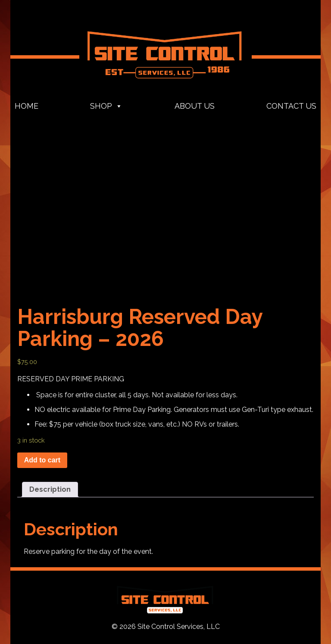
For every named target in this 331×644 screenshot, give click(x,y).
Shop (106, 106)
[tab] (50, 490)
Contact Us (291, 106)
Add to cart (42, 460)
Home (27, 106)
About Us (195, 106)
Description (50, 489)
